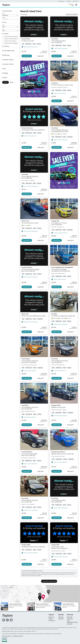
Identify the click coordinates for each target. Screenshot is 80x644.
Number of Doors (8, 64)
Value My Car (61, 1)
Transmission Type (9, 51)
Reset (12, 82)
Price (5, 22)
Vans (68, 620)
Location (6, 34)
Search (5, 82)
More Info (41, 56)
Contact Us (75, 1)
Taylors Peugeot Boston (11, 37)
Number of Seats (8, 60)
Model (4, 18)
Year (5, 69)
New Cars (70, 617)
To (3, 29)
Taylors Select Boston (10, 41)
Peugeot (61, 617)
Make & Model (7, 11)
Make (3, 14)
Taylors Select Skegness (11, 43)
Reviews (71, 5)
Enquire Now (27, 56)
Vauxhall (61, 619)
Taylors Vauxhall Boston (11, 39)
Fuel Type (6, 46)
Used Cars (70, 619)
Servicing (70, 624)
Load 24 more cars (49, 581)
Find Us (69, 1)
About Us (51, 617)
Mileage (6, 73)
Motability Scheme (72, 622)
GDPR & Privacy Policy (18, 636)
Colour (5, 78)
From (3, 25)
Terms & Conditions (7, 636)
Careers (51, 619)
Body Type (6, 55)
